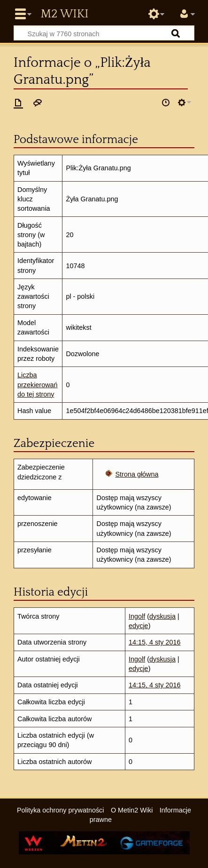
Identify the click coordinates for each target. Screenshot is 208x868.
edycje (139, 626)
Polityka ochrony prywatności (61, 810)
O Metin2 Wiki (132, 810)
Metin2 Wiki (64, 14)
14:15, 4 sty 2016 (154, 642)
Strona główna (137, 474)
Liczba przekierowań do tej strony (38, 384)
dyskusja (162, 616)
